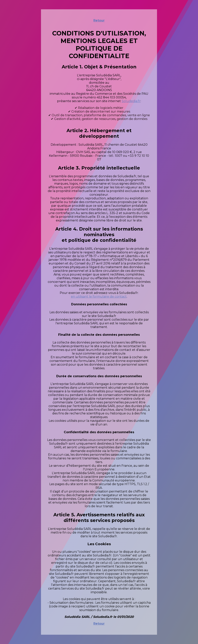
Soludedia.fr (131, 101)
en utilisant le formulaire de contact (99, 297)
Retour (99, 20)
